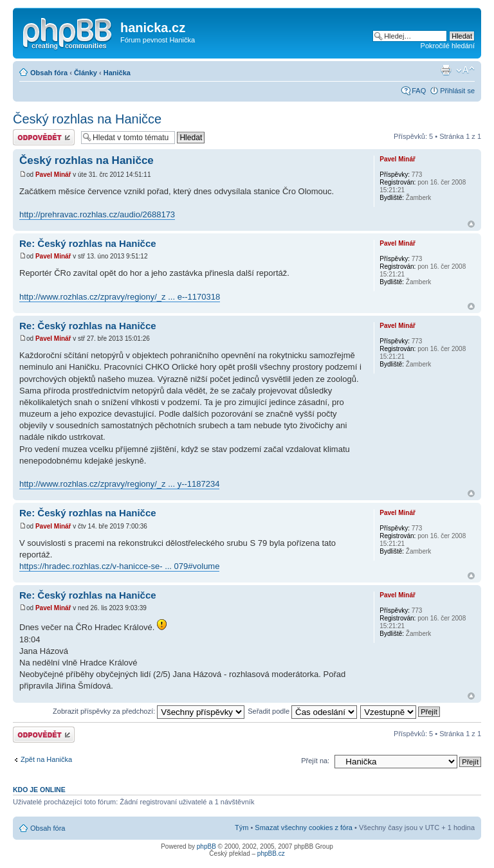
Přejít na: (315, 761)
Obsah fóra (49, 73)
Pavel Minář (53, 175)
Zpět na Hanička (46, 759)
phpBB (206, 846)
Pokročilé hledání (448, 46)
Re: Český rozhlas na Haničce (88, 243)
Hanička (117, 73)
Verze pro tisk (446, 70)
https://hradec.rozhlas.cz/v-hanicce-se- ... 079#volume (119, 566)
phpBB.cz (271, 854)
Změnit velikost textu (465, 70)
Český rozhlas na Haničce (87, 119)
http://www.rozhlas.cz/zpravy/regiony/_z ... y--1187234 (119, 484)
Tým (242, 827)
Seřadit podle (302, 711)
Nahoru (471, 224)
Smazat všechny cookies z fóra (304, 827)
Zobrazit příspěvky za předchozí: (149, 711)
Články (86, 73)
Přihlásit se (457, 91)
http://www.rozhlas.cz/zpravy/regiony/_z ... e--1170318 (120, 297)
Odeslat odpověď (44, 137)
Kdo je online (39, 790)
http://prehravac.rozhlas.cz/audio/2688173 (97, 214)
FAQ (419, 91)
